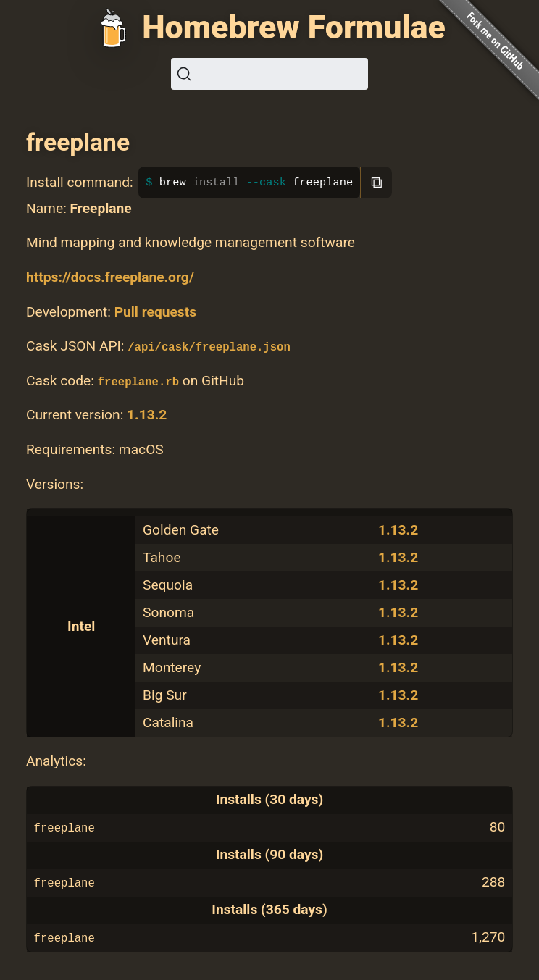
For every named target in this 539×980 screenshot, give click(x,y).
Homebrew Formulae (294, 28)
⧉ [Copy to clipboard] (377, 182)
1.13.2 (147, 415)
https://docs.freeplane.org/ (110, 277)
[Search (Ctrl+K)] (269, 74)
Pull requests (155, 312)
